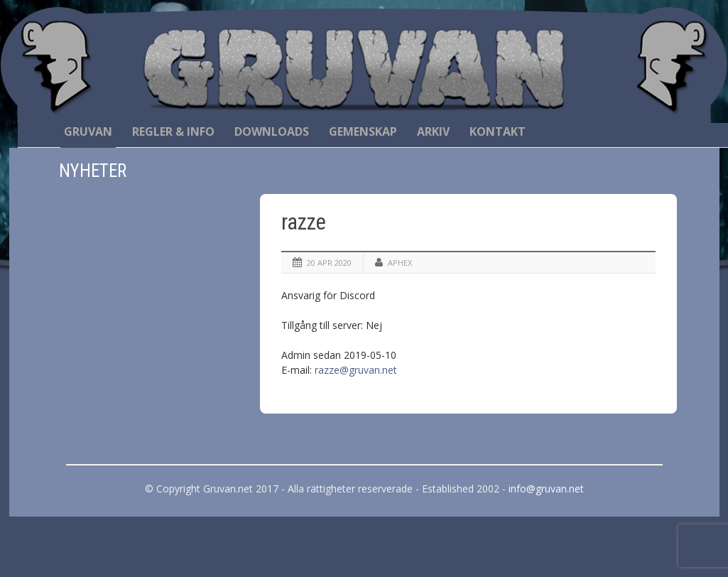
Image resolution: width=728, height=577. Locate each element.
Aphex (400, 263)
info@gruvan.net (546, 489)
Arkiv (433, 131)
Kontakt (498, 131)
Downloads (272, 131)
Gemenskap (363, 131)
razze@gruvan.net (356, 370)
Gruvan (88, 131)
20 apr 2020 (329, 263)
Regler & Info (173, 131)
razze (304, 222)
